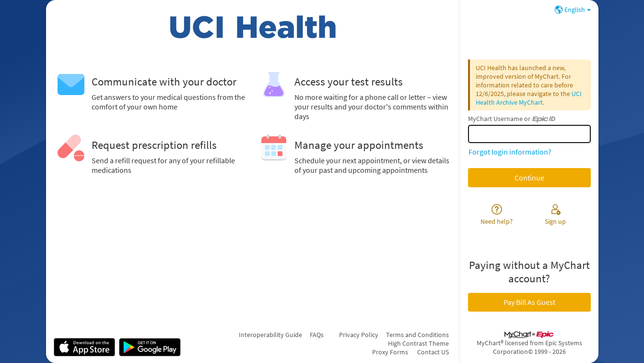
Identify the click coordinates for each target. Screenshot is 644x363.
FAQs (317, 335)
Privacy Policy (359, 335)
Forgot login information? (510, 152)
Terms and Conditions (417, 335)
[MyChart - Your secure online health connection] (253, 27)
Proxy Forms (390, 352)
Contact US (433, 352)
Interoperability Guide (270, 335)
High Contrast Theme (418, 343)
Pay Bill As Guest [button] (529, 302)
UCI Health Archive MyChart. (529, 98)
